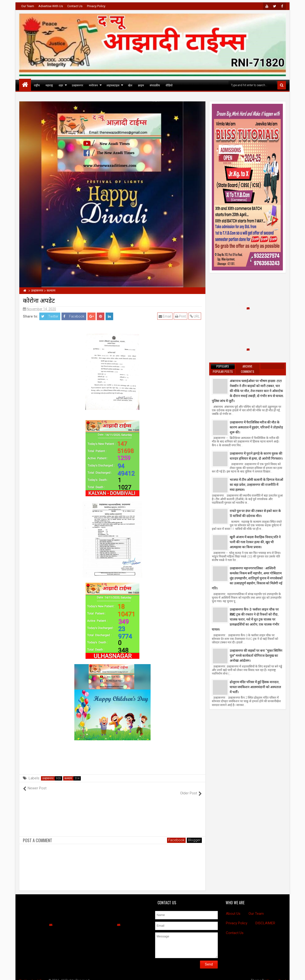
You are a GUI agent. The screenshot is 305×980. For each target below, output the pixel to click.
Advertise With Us (51, 6)
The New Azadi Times (35, 975)
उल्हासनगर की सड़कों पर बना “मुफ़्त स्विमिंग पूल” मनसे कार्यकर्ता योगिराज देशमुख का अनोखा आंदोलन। (256, 655)
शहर (61, 85)
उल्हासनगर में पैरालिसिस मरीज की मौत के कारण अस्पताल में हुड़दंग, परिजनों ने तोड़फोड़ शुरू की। (256, 427)
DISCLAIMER (265, 918)
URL (196, 316)
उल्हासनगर (77, 85)
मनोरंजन (93, 85)
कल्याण (68, 778)
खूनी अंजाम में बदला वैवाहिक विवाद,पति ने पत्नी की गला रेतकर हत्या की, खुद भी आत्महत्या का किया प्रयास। (255, 542)
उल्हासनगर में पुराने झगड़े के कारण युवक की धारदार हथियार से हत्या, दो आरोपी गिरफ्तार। (256, 456)
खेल (130, 85)
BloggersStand (275, 975)
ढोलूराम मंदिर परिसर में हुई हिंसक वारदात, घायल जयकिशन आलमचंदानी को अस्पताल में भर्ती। (255, 687)
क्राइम (141, 85)
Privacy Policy (96, 6)
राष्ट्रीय (37, 85)
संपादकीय (155, 85)
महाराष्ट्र (49, 85)
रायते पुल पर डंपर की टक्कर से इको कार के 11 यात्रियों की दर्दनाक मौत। (255, 513)
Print (181, 316)
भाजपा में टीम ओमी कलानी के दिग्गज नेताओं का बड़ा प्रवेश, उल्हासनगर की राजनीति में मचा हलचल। (256, 484)
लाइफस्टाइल (113, 85)
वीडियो (169, 85)
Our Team (28, 6)
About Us (233, 908)
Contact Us (75, 6)
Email (166, 316)
